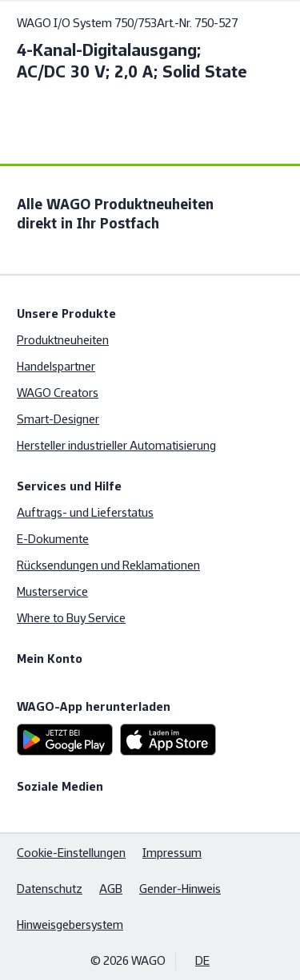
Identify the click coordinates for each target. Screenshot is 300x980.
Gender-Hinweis (180, 889)
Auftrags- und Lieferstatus (85, 512)
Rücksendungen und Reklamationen (108, 565)
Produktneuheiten (63, 340)
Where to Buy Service (71, 618)
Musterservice (52, 591)
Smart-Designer (58, 419)
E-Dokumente (53, 539)
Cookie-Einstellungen (71, 853)
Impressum (172, 853)
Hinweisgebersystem (70, 924)
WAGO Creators (58, 393)
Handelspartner (56, 366)
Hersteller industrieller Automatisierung (116, 445)
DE (202, 960)
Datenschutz (50, 889)
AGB (111, 889)
